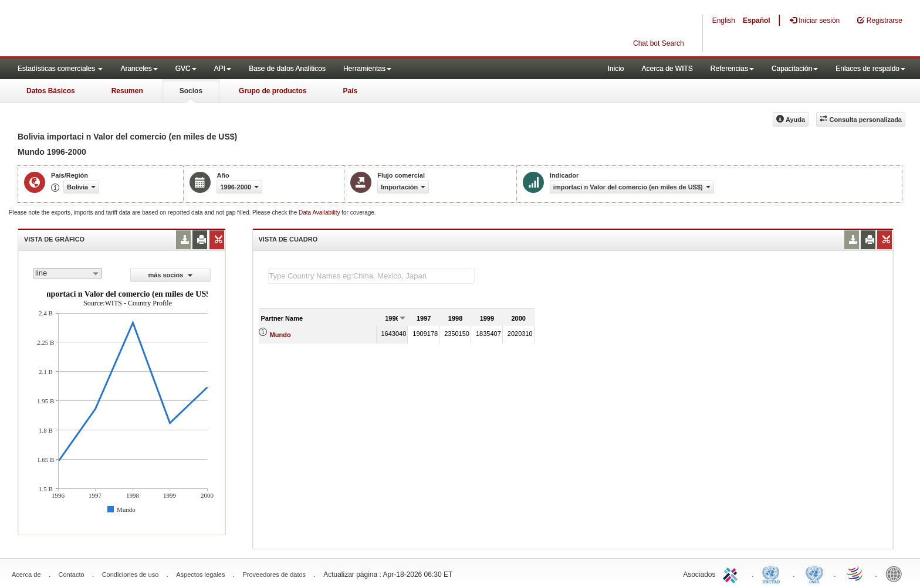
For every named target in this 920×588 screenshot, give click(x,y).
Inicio (615, 69)
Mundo (280, 335)
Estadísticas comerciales (60, 69)
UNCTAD (773, 573)
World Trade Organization (855, 573)
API (223, 69)
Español (757, 21)
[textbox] (371, 276)
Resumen (127, 91)
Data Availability (320, 213)
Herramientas (367, 69)
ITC (732, 573)
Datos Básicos (51, 91)
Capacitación (795, 69)
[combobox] (67, 273)
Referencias (732, 69)
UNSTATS (814, 573)
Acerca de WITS (667, 69)
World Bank (897, 573)
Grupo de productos (273, 91)
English (724, 21)
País (350, 91)
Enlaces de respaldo (870, 69)
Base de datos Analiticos (287, 69)
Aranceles (139, 69)
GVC (186, 69)
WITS (117, 29)
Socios (191, 91)
